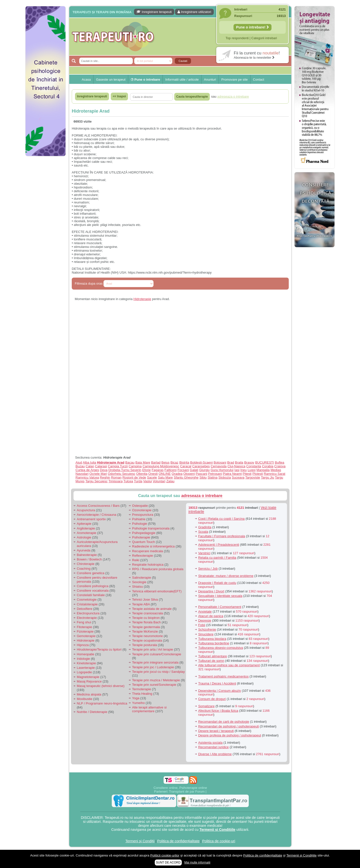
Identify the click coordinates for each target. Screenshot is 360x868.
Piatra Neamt (232, 474)
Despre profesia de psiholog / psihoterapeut (230, 735)
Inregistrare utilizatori (194, 12)
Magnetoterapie (88, 677)
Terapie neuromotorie (147, 636)
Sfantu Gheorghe (186, 477)
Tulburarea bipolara (212, 639)
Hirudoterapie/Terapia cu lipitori (99, 649)
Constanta (254, 466)
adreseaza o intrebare (202, 496)
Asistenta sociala (210, 743)
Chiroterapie (86, 564)
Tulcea (128, 481)
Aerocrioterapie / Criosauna (96, 515)
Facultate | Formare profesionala (222, 536)
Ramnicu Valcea (87, 477)
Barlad (156, 462)
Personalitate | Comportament (220, 607)
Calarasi (101, 466)
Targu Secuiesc (97, 481)
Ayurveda (84, 550)
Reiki (136, 560)
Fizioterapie (85, 631)
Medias (276, 470)
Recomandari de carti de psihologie (224, 722)
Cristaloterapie (87, 604)
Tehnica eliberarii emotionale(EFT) (157, 591)
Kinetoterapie (86, 663)
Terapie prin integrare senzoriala (155, 662)
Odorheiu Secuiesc (121, 474)
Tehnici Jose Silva (145, 600)
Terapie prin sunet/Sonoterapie (154, 685)
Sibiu (203, 477)
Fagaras (158, 470)
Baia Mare (143, 462)
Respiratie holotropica (148, 565)
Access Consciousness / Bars (98, 506)
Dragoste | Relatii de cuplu (217, 583)
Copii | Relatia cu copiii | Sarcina (221, 519)
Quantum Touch (143, 542)
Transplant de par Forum (187, 791)
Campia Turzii (118, 466)
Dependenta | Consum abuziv (220, 691)
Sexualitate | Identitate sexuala (220, 596)
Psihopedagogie (144, 533)
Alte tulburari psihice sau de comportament (229, 665)
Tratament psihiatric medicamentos (223, 676)
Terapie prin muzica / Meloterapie (156, 680)
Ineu (243, 470)
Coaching (84, 569)
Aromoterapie (86, 533)
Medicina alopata (89, 694)
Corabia (268, 466)
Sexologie (139, 582)
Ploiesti (258, 474)
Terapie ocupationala (147, 640)
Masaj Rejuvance (89, 681)
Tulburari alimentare (213, 656)
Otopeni (189, 474)
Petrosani (215, 474)
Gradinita (205, 527)
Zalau (170, 481)
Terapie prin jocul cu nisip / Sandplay (158, 672)
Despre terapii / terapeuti (216, 731)
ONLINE (164, 474)
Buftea (280, 462)
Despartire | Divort (211, 591)
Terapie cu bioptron (146, 618)
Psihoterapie (141, 537)
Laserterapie (86, 668)
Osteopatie (140, 506)
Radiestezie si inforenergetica (153, 546)
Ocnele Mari (98, 474)
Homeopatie (85, 654)
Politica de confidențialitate (178, 841)
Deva (104, 470)
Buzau (80, 466)
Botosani (220, 462)
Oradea (177, 474)
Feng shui (84, 622)
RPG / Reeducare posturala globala (158, 569)
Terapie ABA (141, 604)
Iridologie (83, 659)
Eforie (146, 470)
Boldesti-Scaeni (201, 462)
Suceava (238, 477)
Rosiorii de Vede (134, 477)
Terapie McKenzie (145, 631)
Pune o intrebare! (252, 27)
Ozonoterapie (142, 510)
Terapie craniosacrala (147, 613)
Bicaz (174, 462)
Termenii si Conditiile (217, 830)
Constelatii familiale (91, 595)
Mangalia (263, 470)
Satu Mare (165, 477)
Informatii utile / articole (182, 80)
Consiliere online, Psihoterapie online (180, 788)
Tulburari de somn (211, 661)
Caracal (186, 466)
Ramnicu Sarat (274, 474)
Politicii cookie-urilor (165, 855)
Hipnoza (83, 645)
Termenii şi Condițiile (301, 855)
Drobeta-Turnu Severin (125, 470)
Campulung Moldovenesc (161, 466)
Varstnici (204, 553)
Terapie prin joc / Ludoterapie (153, 667)
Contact (259, 80)
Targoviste (253, 477)
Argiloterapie (86, 528)
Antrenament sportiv (91, 519)
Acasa (86, 80)
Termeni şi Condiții (140, 841)
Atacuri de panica (211, 616)
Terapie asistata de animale (152, 609)
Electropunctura (88, 613)
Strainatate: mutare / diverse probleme (226, 576)
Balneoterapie (87, 555)
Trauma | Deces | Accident (217, 683)
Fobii (202, 625)
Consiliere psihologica (92, 586)
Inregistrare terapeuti (154, 12)
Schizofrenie (207, 629)
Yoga (136, 698)
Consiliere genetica (91, 573)
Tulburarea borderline (214, 643)
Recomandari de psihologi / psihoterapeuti (229, 726)
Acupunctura (86, 510)
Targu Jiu (268, 477)
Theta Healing (142, 694)
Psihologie (139, 524)
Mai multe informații (197, 863)
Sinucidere (206, 634)
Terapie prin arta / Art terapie (152, 649)
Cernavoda (219, 466)
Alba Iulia (89, 462)
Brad (231, 462)
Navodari (82, 474)
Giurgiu (204, 470)
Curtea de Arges (87, 470)
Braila (239, 462)
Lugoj (251, 470)
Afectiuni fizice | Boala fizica (218, 711)
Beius (166, 462)
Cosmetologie (87, 600)
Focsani (183, 470)
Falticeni (170, 470)
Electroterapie (87, 618)
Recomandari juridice (213, 747)
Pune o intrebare (145, 80)
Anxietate (205, 611)
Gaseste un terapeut (111, 80)
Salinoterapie (141, 578)
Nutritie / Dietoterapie (92, 712)
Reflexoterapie (142, 556)
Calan (90, 466)
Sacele (152, 477)
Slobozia (225, 477)
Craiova (280, 466)
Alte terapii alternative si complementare (149, 709)
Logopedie (84, 672)
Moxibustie (84, 699)
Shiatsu (137, 587)
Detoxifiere (84, 609)
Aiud (79, 462)
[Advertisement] (45, 235)
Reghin (105, 477)
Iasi (237, 470)
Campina (135, 466)
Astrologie (84, 537)
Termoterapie (141, 689)
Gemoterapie (86, 636)
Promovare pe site (234, 80)
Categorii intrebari (264, 38)
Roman (116, 477)
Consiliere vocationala (93, 591)
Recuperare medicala (147, 551)
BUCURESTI (265, 462)
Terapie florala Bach (146, 622)
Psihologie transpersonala (151, 528)
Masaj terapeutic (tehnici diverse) (101, 686)
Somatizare (206, 706)
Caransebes (201, 466)
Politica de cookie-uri (219, 841)
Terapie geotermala (146, 627)
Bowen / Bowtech (89, 559)
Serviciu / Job (208, 569)
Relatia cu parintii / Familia (217, 558)
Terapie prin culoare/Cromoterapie (157, 654)
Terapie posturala (144, 645)
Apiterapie (84, 524)
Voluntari (159, 481)
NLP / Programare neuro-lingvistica (102, 703)
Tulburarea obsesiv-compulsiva (221, 648)
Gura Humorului (222, 470)
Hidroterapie (142, 299)
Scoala (203, 532)
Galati (194, 470)
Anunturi (210, 80)
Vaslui (147, 481)
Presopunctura (143, 515)
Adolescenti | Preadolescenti (219, 545)
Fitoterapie (84, 627)
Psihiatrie (139, 519)
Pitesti (247, 474)
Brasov (249, 462)
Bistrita (184, 462)
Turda (138, 481)
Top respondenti (237, 38)
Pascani (201, 474)
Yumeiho (138, 703)
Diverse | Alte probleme (215, 754)
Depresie (205, 620)
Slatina (212, 477)
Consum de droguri (212, 699)
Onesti (153, 474)
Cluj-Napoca (236, 466)
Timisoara (116, 481)
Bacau (130, 462)
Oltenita (142, 474)
